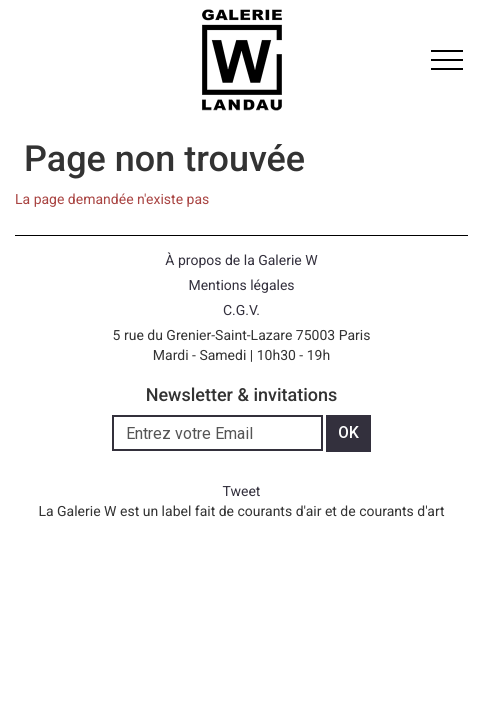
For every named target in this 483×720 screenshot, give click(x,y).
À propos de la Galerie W (241, 261)
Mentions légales (241, 286)
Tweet (242, 492)
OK (348, 432)
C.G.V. (241, 311)
